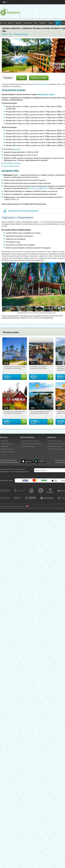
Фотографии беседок (12, 163)
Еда (5, 23)
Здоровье (19, 23)
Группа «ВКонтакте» (12, 166)
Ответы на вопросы (8, 452)
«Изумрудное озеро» (46, 94)
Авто (36, 23)
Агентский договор (55, 441)
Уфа (4, 2)
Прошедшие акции (28, 446)
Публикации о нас (8, 444)
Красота (11, 23)
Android (44, 84)
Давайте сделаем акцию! (30, 441)
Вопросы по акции (39, 78)
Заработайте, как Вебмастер (32, 444)
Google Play (40, 461)
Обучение (43, 23)
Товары (52, 23)
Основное (8, 78)
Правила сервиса (7, 449)
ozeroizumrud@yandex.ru (39, 188)
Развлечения (28, 23)
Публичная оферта (55, 446)
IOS (35, 84)
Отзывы (22, 78)
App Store (27, 461)
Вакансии (4, 446)
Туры (58, 23)
